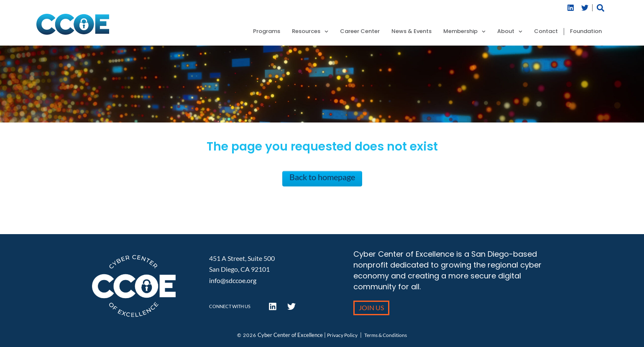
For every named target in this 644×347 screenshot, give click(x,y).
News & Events (411, 32)
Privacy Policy (342, 335)
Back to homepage (322, 177)
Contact (546, 32)
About (510, 32)
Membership (464, 32)
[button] (601, 8)
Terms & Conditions (386, 335)
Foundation (586, 32)
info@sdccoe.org (233, 280)
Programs (267, 32)
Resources (310, 32)
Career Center (360, 32)
